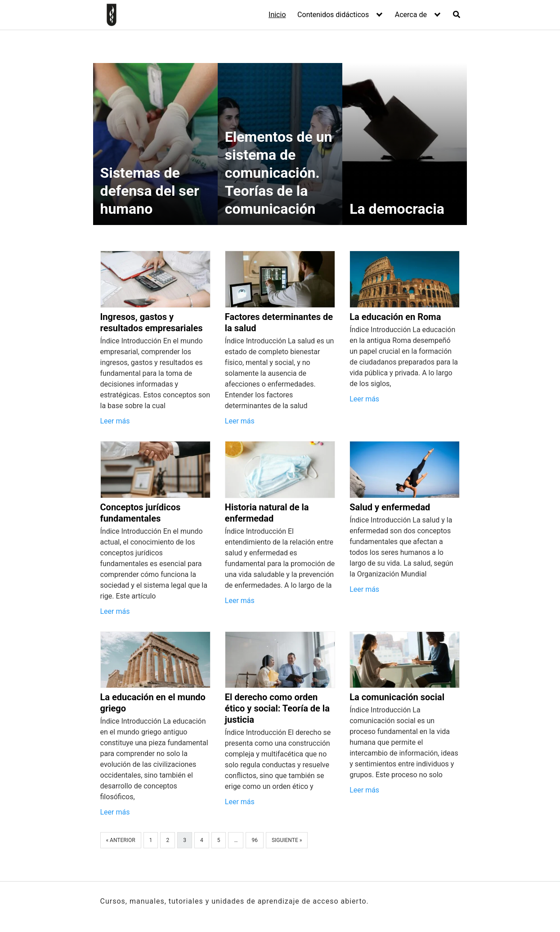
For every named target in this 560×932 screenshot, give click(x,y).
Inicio (277, 15)
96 (255, 840)
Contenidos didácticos (333, 15)
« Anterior (121, 840)
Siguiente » (287, 840)
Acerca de (411, 15)
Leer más (115, 421)
